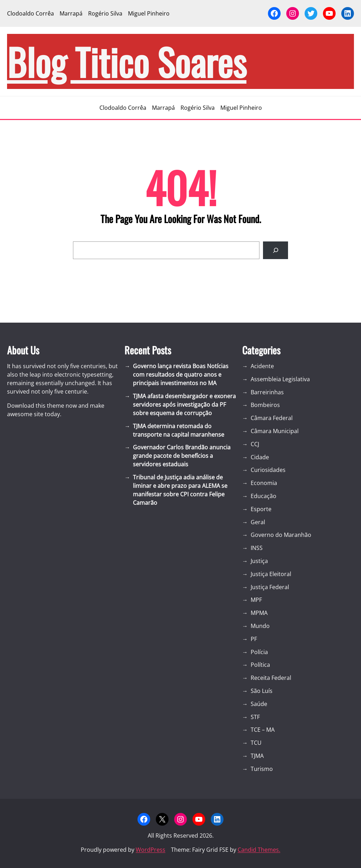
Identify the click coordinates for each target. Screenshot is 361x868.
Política (260, 665)
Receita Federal (271, 678)
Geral (258, 522)
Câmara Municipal (275, 431)
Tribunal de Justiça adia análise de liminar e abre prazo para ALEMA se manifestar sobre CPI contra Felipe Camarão (180, 490)
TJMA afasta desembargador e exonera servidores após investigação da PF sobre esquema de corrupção (184, 405)
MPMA (259, 613)
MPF (256, 600)
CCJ (255, 444)
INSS (257, 548)
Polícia (259, 652)
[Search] (276, 250)
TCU (256, 743)
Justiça (259, 561)
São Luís (262, 691)
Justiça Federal (270, 587)
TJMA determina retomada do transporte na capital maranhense (179, 430)
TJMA (257, 756)
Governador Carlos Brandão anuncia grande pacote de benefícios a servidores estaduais (182, 456)
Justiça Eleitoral (271, 574)
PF (254, 639)
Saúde (259, 704)
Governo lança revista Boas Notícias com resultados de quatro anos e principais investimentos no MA (181, 375)
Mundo (260, 626)
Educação (264, 496)
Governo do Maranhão (281, 535)
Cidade (260, 457)
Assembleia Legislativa (280, 379)
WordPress (151, 850)
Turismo (262, 769)
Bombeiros (265, 405)
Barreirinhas (267, 392)
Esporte (261, 509)
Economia (264, 483)
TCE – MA (263, 730)
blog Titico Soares (127, 61)
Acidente (262, 366)
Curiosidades (268, 470)
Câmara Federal (272, 418)
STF (255, 717)
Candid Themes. (259, 850)
